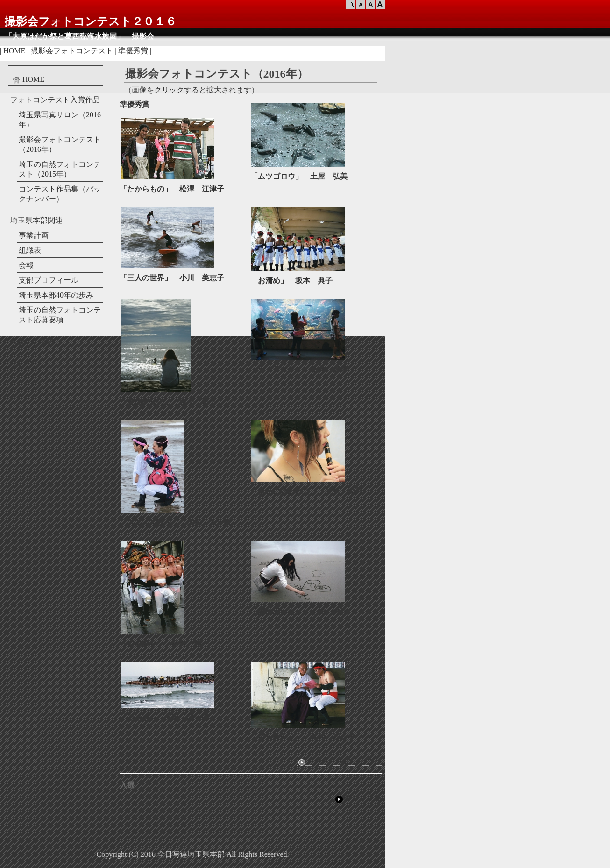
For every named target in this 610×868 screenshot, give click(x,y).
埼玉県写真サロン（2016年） (60, 120)
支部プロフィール (49, 280)
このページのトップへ (339, 761)
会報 (26, 265)
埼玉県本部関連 (36, 220)
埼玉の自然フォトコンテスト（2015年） (60, 169)
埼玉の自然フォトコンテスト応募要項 (60, 315)
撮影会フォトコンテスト (72, 51)
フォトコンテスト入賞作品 (55, 100)
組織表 (30, 250)
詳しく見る (358, 798)
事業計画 (34, 235)
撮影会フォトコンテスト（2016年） (60, 144)
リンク (21, 363)
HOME (14, 51)
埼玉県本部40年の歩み (56, 295)
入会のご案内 (33, 341)
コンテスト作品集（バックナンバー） (60, 194)
